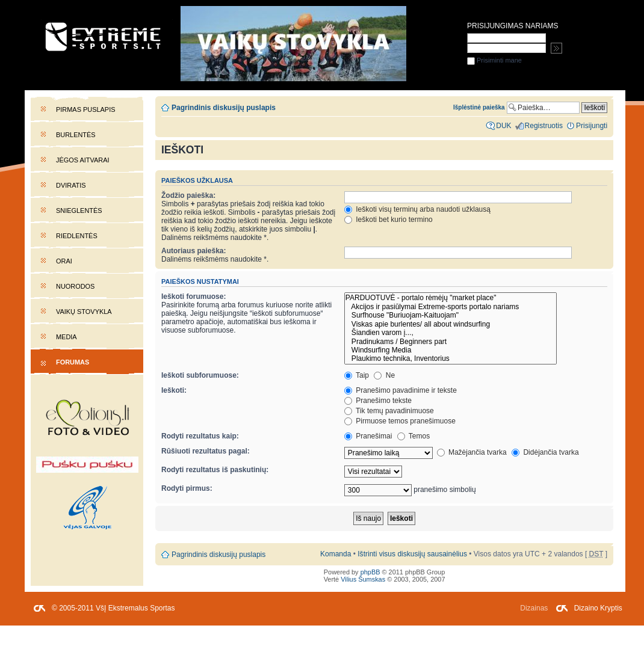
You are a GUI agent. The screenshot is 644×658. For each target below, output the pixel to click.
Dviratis (71, 185)
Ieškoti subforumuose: (200, 375)
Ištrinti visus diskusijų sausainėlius (412, 554)
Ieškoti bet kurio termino (389, 220)
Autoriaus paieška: (194, 251)
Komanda (336, 554)
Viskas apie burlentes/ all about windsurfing (450, 324)
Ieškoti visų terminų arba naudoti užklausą (417, 209)
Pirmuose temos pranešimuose (400, 421)
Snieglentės (79, 211)
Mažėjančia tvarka (472, 452)
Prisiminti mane (494, 60)
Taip (357, 375)
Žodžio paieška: (188, 195)
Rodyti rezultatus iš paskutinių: (215, 470)
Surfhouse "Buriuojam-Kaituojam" (450, 315)
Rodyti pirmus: (187, 488)
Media (67, 337)
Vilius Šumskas (363, 579)
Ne (384, 375)
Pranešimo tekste (378, 401)
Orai (64, 261)
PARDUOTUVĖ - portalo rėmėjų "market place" (450, 298)
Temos (414, 436)
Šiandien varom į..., (450, 333)
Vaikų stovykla (84, 312)
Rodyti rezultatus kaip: (200, 436)
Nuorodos (75, 286)
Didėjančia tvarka (545, 452)
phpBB (370, 572)
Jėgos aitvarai (83, 160)
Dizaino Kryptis (598, 608)
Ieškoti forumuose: (194, 297)
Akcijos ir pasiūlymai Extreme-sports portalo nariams (450, 307)
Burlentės (76, 135)
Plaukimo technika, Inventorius (450, 358)
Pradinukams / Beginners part (450, 342)
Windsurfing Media (450, 350)
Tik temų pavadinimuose (389, 411)
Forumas (73, 362)
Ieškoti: (174, 390)
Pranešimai (368, 436)
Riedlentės (77, 236)
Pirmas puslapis (85, 109)
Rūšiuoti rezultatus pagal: (206, 451)
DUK (503, 126)
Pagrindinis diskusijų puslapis (224, 108)
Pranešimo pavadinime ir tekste (401, 390)
